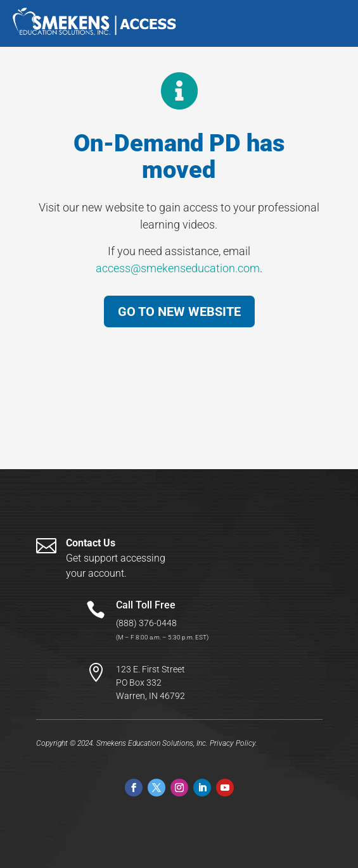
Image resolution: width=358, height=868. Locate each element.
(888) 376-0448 (146, 623)
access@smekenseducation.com (178, 268)
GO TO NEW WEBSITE (179, 311)
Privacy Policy (233, 743)
